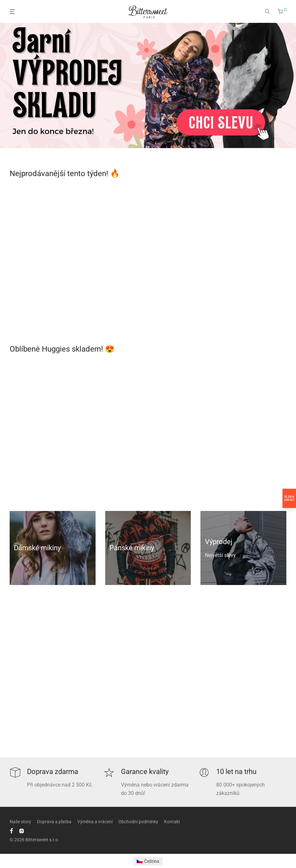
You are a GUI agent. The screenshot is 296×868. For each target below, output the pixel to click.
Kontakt (172, 822)
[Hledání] (267, 12)
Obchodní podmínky (138, 822)
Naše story (20, 822)
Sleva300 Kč (289, 498)
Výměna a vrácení (95, 822)
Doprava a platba (54, 822)
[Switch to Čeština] (148, 861)
